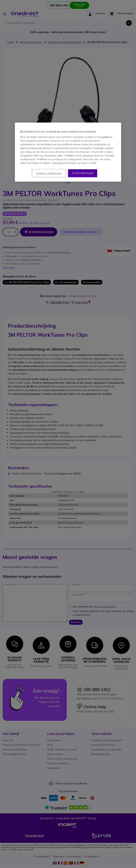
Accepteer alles (83, 173)
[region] (68, 152)
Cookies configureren (49, 173)
